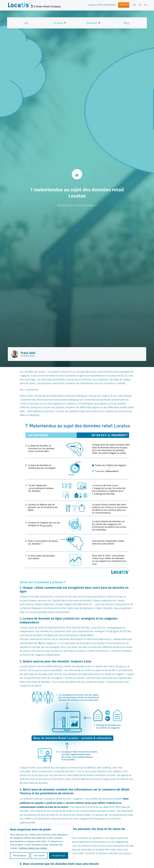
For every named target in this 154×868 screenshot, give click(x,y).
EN (135, 5)
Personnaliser (20, 856)
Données (92, 23)
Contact (124, 5)
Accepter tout (59, 856)
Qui (26, 23)
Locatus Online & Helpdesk (102, 5)
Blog (126, 23)
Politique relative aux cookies (33, 848)
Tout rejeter (39, 856)
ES (140, 5)
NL (146, 5)
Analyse (58, 23)
